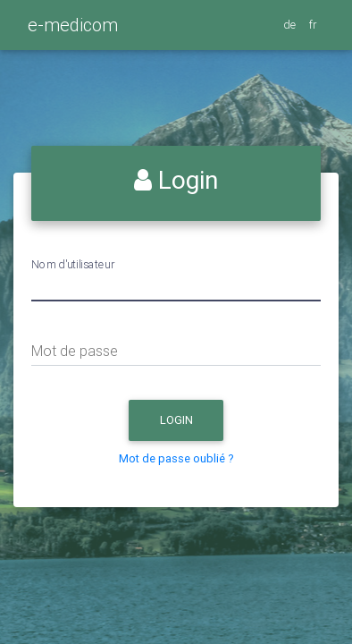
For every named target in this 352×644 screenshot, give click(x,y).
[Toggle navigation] (129, 31)
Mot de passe (75, 351)
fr (314, 25)
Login (192, 424)
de (291, 25)
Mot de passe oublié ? (176, 458)
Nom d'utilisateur (73, 264)
